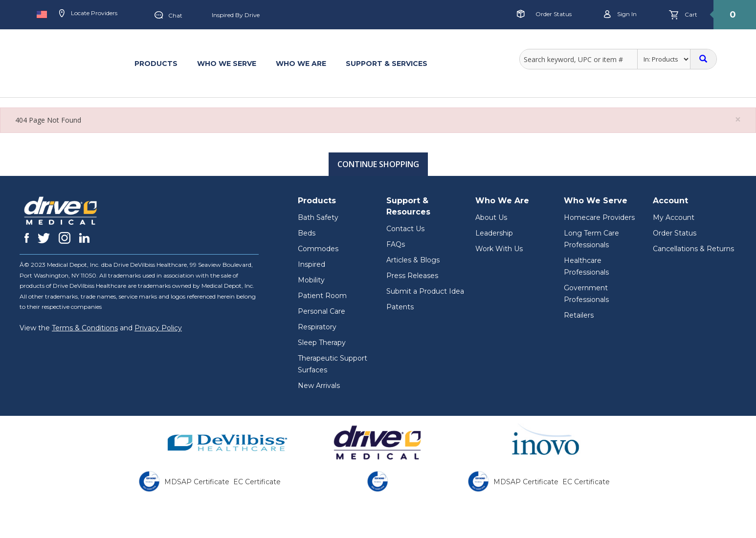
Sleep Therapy (322, 343)
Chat (168, 16)
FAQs (396, 244)
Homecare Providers (599, 217)
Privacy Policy (158, 328)
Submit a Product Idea (425, 291)
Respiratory (317, 327)
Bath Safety (318, 217)
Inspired (311, 264)
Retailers (579, 315)
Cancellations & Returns (693, 249)
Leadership (494, 233)
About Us (491, 217)
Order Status (554, 14)
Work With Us (499, 249)
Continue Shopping (378, 164)
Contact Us (405, 229)
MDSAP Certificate (197, 482)
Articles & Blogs (413, 260)
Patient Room (322, 296)
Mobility (311, 280)
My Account (674, 217)
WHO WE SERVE (227, 64)
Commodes (318, 249)
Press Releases (412, 276)
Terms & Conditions (85, 328)
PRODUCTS (156, 64)
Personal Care (322, 311)
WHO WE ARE (301, 64)
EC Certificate (257, 482)
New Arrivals (319, 386)
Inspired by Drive (236, 15)
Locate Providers (88, 14)
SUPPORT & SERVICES (387, 64)
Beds (307, 233)
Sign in (620, 14)
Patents (400, 307)
